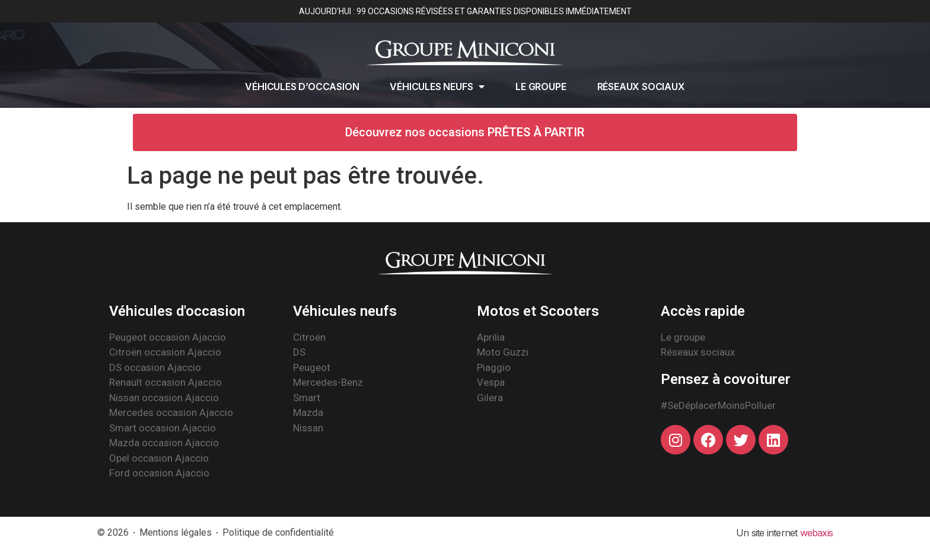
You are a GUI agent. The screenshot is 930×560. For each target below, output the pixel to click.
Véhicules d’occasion (302, 87)
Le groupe (541, 87)
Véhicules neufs (437, 87)
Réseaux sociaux (641, 87)
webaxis (816, 533)
